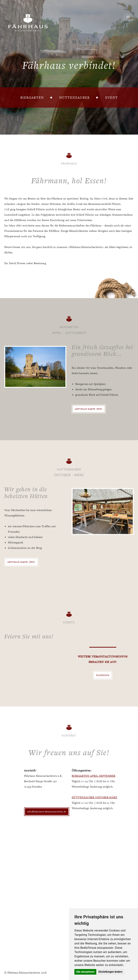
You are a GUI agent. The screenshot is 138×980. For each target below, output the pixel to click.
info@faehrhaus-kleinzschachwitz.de (47, 812)
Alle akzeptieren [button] (85, 972)
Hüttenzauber (74, 97)
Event (112, 97)
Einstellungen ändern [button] (110, 972)
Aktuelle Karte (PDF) (89, 409)
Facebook (103, 675)
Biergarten (32, 97)
